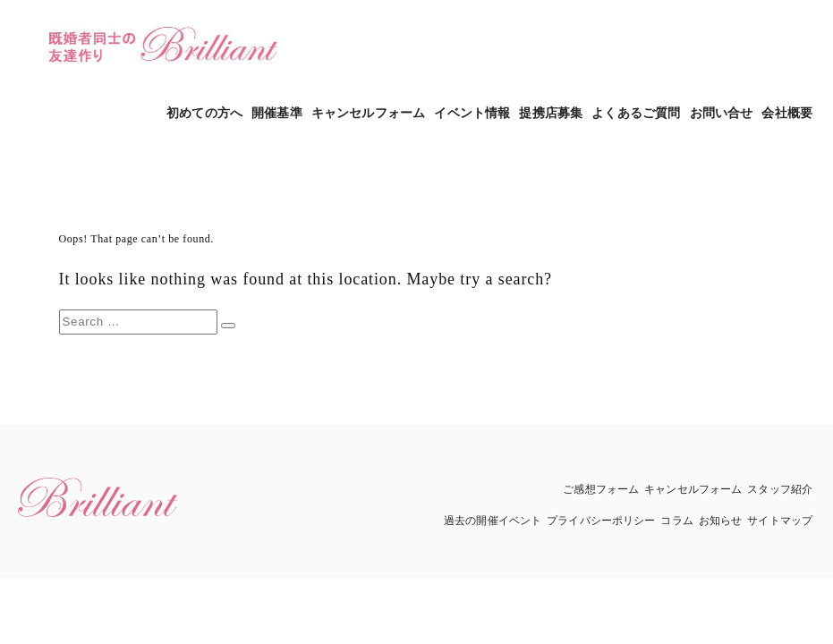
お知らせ (720, 521)
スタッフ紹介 (780, 489)
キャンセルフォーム (368, 113)
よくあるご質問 (636, 113)
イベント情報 (472, 113)
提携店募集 (551, 113)
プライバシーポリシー (601, 521)
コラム (676, 521)
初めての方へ (204, 113)
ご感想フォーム (601, 489)
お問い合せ (722, 113)
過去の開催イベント (493, 521)
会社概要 (787, 113)
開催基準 (277, 113)
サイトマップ (780, 521)
